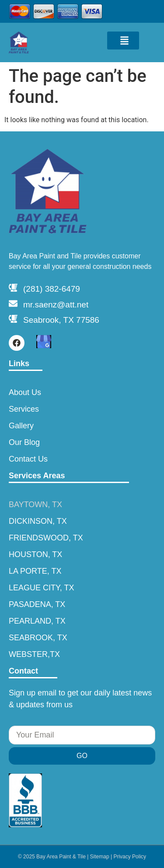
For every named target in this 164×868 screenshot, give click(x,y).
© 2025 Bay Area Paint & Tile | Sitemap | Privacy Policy (82, 857)
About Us (25, 392)
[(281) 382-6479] (13, 288)
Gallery (21, 426)
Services (24, 409)
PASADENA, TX (37, 604)
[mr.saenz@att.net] (13, 303)
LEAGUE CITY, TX (41, 588)
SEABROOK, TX (38, 638)
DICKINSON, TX (38, 521)
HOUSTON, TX (35, 554)
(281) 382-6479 (52, 289)
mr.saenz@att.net (56, 305)
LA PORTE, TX (35, 571)
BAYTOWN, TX (35, 505)
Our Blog (24, 442)
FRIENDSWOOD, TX (46, 538)
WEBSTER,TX (34, 654)
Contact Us (28, 459)
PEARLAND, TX (37, 621)
